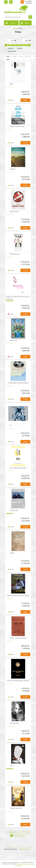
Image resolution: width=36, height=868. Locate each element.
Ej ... (11, 425)
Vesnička (13, 169)
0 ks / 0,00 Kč (28, 1)
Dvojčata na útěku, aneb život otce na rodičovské (18, 298)
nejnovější (27, 57)
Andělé (12, 553)
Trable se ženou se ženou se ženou (18, 595)
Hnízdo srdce (14, 510)
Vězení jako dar (15, 254)
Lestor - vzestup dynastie (18, 638)
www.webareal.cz (24, 849)
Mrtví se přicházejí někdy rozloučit (18, 681)
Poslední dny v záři (16, 808)
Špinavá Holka (14, 723)
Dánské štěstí (14, 211)
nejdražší (21, 57)
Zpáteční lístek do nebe (17, 126)
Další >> (22, 836)
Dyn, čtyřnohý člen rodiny (18, 468)
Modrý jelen (14, 340)
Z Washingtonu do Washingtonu (18, 383)
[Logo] (17, 9)
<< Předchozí (11, 832)
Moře (12, 84)
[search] (30, 17)
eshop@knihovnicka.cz (23, 864)
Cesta (12, 766)
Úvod (15, 28)
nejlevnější (14, 57)
